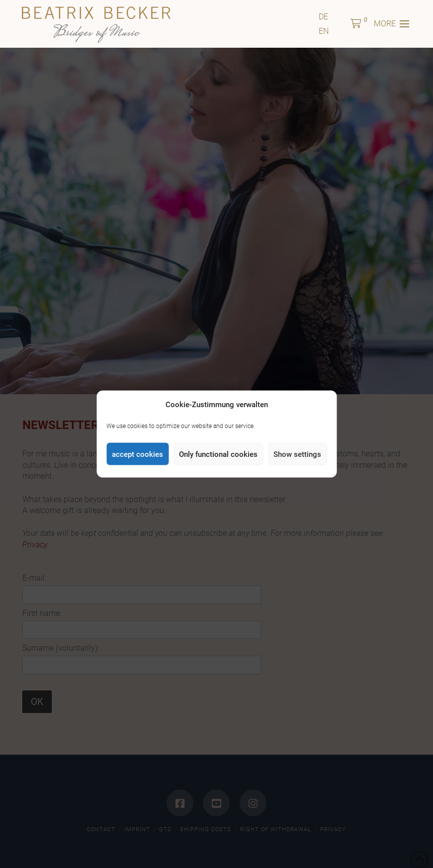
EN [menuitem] (324, 31)
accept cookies (137, 454)
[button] (356, 24)
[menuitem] (323, 17)
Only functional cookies (218, 454)
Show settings (297, 454)
